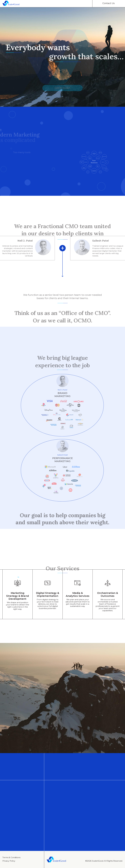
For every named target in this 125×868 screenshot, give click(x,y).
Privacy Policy (9, 861)
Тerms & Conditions (11, 857)
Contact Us (109, 3)
